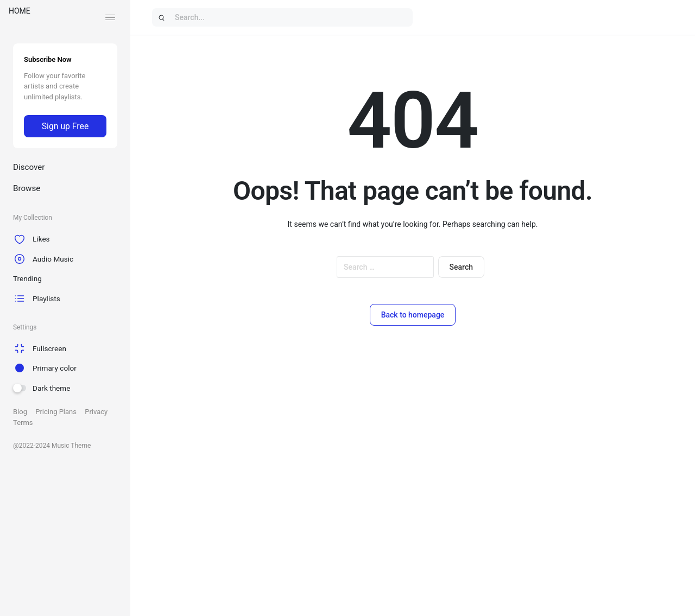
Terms (23, 423)
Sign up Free (65, 126)
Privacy (96, 412)
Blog (20, 412)
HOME (20, 11)
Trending (27, 278)
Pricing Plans (56, 412)
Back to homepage (413, 315)
